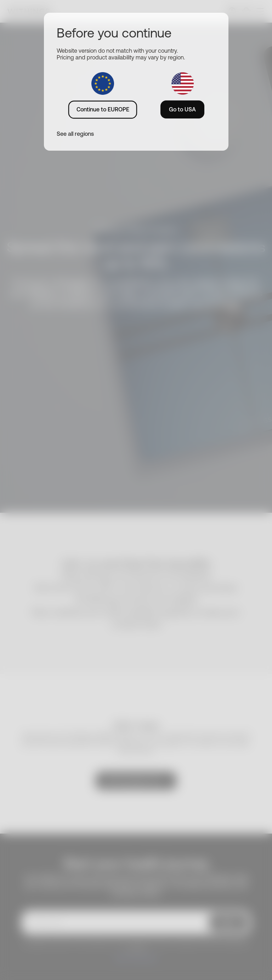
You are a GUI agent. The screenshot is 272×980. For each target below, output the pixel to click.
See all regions (75, 134)
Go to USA (182, 109)
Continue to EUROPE (103, 109)
